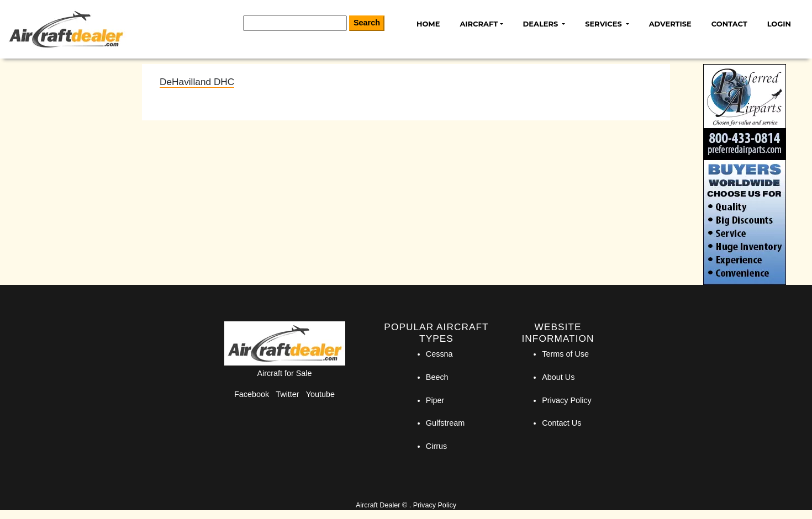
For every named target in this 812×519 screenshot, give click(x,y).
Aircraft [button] (479, 24)
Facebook (252, 394)
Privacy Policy (567, 400)
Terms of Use (565, 354)
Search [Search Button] (367, 23)
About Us (558, 377)
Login (779, 24)
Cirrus (436, 446)
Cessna (439, 354)
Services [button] (604, 24)
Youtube (320, 394)
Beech (437, 377)
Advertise (670, 24)
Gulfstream (445, 423)
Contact (729, 24)
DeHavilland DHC (197, 82)
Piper (435, 400)
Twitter (287, 394)
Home (428, 24)
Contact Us (561, 423)
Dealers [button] (542, 24)
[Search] (295, 23)
